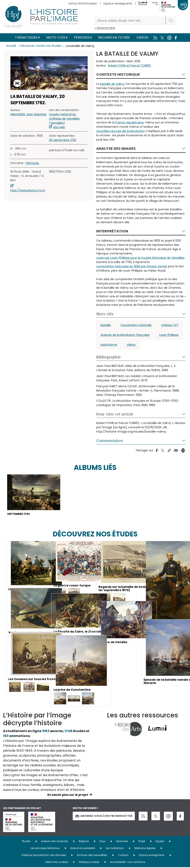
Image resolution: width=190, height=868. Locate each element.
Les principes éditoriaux (45, 849)
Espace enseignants (118, 3)
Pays (102, 842)
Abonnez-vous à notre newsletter (104, 816)
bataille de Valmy (112, 84)
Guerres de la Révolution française (125, 335)
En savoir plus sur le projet (68, 795)
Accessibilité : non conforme (127, 863)
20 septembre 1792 (63, 140)
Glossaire (122, 842)
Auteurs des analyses (55, 842)
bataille (106, 325)
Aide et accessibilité (83, 849)
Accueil (11, 46)
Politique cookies (89, 863)
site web (59, 127)
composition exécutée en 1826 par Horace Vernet (132, 266)
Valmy (131, 345)
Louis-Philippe (169, 335)
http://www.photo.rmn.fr (28, 190)
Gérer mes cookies (57, 863)
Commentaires (110, 441)
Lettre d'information (83, 3)
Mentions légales (145, 849)
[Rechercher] (130, 21)
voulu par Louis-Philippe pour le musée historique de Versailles (140, 258)
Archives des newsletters (92, 856)
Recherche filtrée (114, 37)
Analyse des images (116, 148)
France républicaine (130, 122)
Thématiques (26, 37)
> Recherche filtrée (105, 28)
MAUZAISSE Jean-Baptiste (28, 114)
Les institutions (115, 849)
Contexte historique (118, 74)
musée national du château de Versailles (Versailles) (64, 119)
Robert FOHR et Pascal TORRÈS (130, 65)
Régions (84, 842)
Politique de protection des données (44, 856)
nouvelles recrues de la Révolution (121, 131)
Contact (123, 856)
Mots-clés (56, 37)
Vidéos (142, 37)
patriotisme (109, 345)
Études (26, 842)
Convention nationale (136, 325)
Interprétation (112, 231)
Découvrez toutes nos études (42, 46)
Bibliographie (108, 357)
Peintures (32, 163)
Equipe (160, 842)
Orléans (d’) (170, 325)
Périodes (82, 37)
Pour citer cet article (115, 414)
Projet (142, 842)
